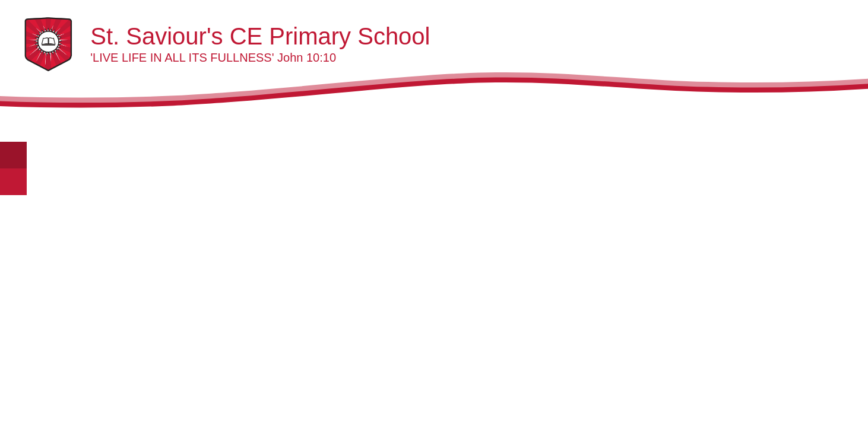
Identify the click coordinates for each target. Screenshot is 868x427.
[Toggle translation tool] (13, 155)
